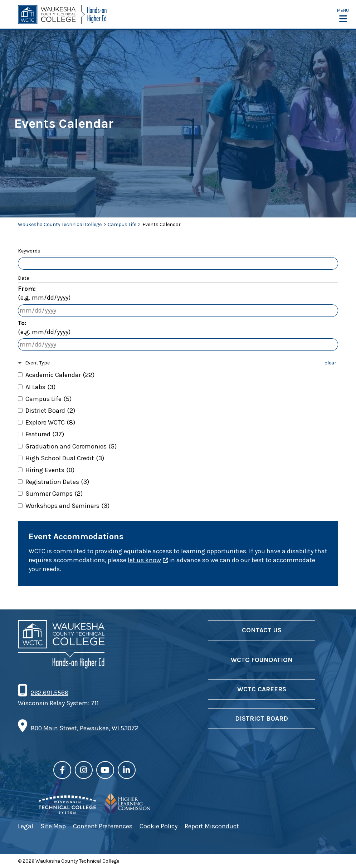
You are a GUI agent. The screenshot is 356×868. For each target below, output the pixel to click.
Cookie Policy (159, 826)
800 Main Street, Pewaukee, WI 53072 (85, 728)
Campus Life (122, 224)
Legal (26, 826)
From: (44, 293)
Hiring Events (50, 470)
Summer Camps (54, 494)
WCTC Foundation (262, 660)
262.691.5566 (49, 693)
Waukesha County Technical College (60, 224)
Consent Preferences (103, 826)
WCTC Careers (262, 689)
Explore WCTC (50, 422)
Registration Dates (57, 482)
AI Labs (40, 387)
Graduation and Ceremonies (71, 446)
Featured (45, 434)
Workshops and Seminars (67, 506)
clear (330, 363)
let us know (144, 560)
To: (44, 328)
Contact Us (262, 630)
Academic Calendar (60, 375)
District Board (50, 411)
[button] (343, 15)
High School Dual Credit (65, 458)
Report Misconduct (212, 826)
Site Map (53, 826)
